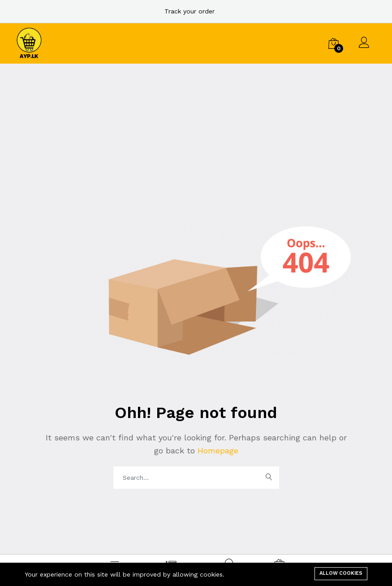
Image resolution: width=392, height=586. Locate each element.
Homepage (217, 450)
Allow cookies (341, 573)
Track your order (190, 11)
